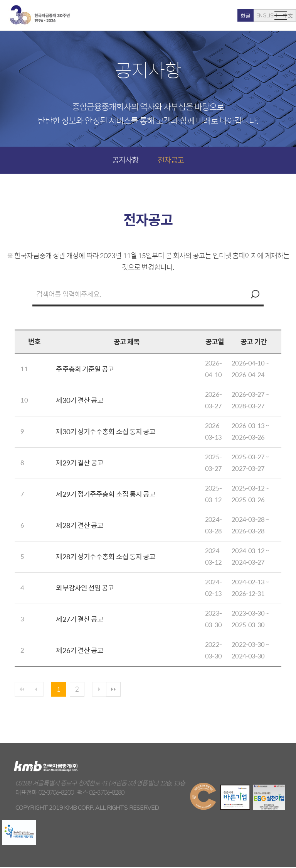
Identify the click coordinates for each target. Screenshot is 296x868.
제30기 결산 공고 (80, 400)
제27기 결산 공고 (80, 619)
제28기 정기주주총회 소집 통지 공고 (106, 556)
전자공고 (171, 160)
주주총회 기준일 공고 (85, 369)
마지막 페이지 (118, 690)
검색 (254, 294)
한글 (212, 16)
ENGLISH (234, 16)
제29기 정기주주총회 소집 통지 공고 (106, 494)
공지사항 (125, 160)
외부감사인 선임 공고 (85, 588)
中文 (255, 16)
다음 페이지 (103, 690)
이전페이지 (37, 690)
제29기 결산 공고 (80, 463)
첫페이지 (22, 690)
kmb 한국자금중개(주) (40, 15)
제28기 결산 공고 (80, 525)
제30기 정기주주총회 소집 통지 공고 (106, 431)
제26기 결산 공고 (80, 650)
